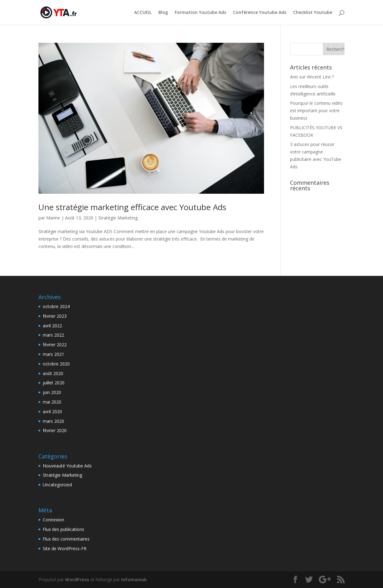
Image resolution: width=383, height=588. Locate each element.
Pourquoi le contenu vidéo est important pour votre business (316, 111)
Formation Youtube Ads (200, 13)
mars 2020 (53, 421)
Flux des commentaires (66, 539)
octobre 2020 (56, 364)
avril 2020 (52, 411)
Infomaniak (134, 579)
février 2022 (55, 345)
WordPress (77, 579)
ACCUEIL (143, 13)
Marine (53, 218)
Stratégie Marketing (118, 218)
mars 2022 (53, 335)
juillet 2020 (54, 383)
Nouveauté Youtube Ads (67, 466)
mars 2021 (53, 354)
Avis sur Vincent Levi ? (312, 77)
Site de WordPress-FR (65, 548)
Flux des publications (64, 529)
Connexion (53, 520)
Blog (163, 13)
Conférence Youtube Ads (260, 13)
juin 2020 (52, 392)
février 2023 (55, 316)
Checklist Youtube (313, 13)
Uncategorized (57, 485)
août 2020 (53, 373)
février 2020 (55, 430)
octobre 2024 (56, 306)
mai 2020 (52, 402)
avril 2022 (52, 326)
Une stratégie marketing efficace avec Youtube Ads (132, 207)
